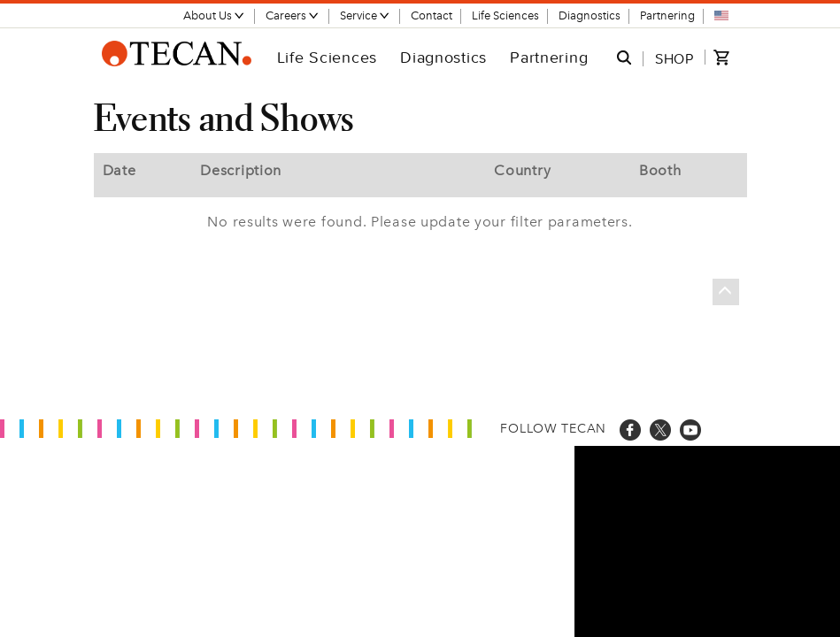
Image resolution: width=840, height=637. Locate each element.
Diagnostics (590, 15)
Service (365, 15)
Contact (432, 15)
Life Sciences (505, 15)
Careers (293, 15)
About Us (214, 15)
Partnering (667, 15)
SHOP (674, 58)
